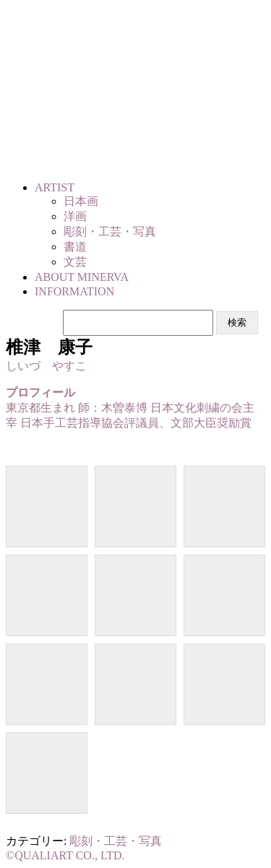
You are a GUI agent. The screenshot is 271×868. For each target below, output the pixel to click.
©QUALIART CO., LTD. (65, 855)
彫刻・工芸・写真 (116, 841)
